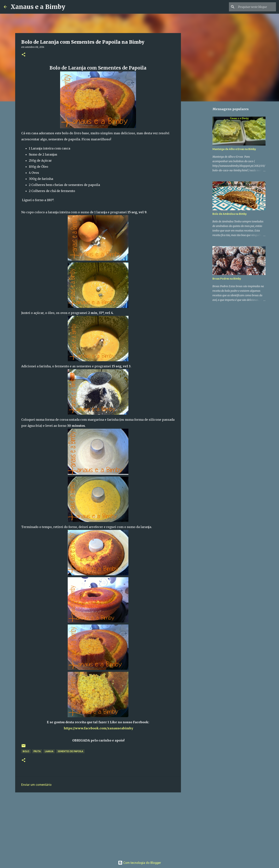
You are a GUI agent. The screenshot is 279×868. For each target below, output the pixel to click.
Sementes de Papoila (70, 751)
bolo (26, 751)
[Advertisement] (98, 825)
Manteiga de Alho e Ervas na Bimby (234, 149)
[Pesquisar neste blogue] (256, 7)
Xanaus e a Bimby (38, 7)
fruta (37, 751)
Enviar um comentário (36, 785)
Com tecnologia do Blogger (139, 863)
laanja (49, 751)
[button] (24, 55)
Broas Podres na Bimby (227, 279)
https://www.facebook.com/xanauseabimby (98, 728)
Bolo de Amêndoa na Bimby (229, 214)
